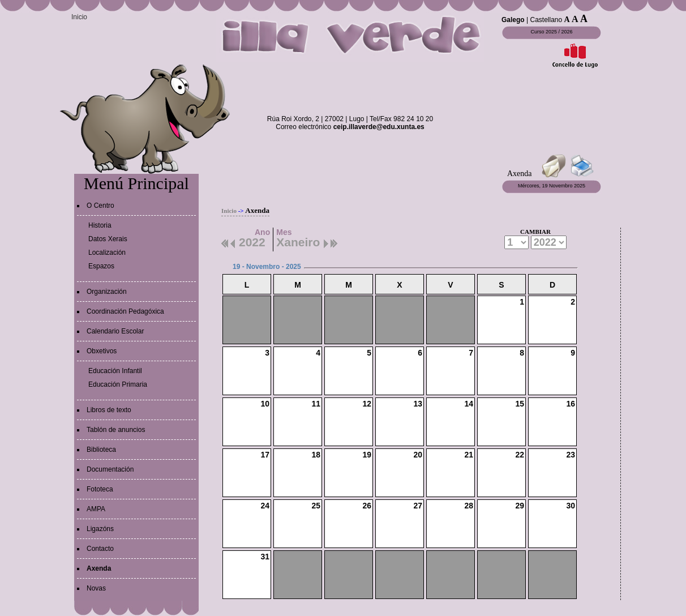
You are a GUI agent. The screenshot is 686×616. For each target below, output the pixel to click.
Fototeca (100, 489)
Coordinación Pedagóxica (125, 311)
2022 (252, 241)
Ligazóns (100, 529)
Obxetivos (102, 351)
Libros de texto (109, 410)
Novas (96, 588)
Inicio (79, 17)
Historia (100, 225)
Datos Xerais (108, 239)
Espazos (101, 266)
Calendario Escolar (115, 331)
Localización (107, 253)
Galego (513, 20)
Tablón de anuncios (116, 430)
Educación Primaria (118, 384)
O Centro (100, 206)
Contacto (100, 549)
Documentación (110, 469)
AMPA (96, 509)
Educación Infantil (115, 371)
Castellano (546, 20)
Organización (107, 292)
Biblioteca (101, 450)
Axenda (99, 568)
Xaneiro (298, 241)
